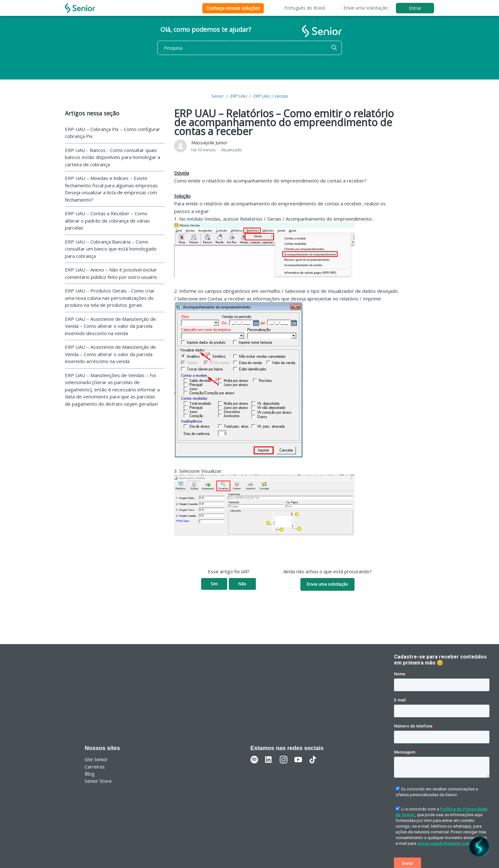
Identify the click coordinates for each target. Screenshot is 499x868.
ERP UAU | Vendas (271, 96)
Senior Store (98, 781)
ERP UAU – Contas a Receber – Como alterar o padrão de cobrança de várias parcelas (107, 220)
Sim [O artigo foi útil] (214, 584)
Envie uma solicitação (366, 8)
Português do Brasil (305, 8)
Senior (217, 96)
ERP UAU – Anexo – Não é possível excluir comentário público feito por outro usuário (111, 273)
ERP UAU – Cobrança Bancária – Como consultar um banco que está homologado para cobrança (111, 249)
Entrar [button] (415, 8)
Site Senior (96, 759)
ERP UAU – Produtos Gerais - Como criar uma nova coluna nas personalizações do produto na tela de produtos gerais (110, 298)
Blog (90, 774)
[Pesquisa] (250, 48)
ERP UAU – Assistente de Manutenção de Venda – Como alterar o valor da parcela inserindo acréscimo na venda (110, 354)
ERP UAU (238, 96)
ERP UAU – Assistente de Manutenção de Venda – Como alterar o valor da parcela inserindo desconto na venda (110, 326)
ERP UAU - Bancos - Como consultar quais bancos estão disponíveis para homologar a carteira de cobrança (112, 157)
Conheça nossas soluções (233, 8)
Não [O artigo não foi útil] (242, 584)
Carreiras (95, 767)
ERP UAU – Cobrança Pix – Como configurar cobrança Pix (112, 133)
